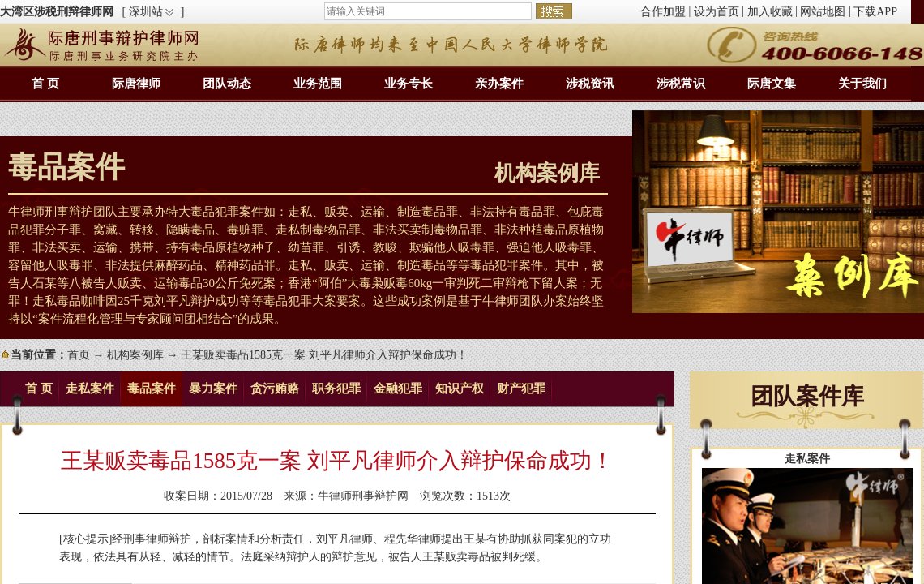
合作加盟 (663, 12)
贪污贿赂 (275, 389)
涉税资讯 (590, 84)
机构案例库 (135, 355)
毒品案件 (152, 389)
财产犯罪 (521, 389)
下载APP (875, 12)
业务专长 (409, 84)
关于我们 (862, 84)
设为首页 (717, 12)
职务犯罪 (336, 389)
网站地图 (823, 12)
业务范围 (318, 84)
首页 (79, 355)
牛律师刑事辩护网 (363, 496)
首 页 (45, 84)
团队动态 (227, 84)
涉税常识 (681, 84)
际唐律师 (136, 84)
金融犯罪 (398, 389)
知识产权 (460, 389)
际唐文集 (772, 84)
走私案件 (90, 389)
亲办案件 (499, 84)
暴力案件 (213, 389)
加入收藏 (770, 12)
